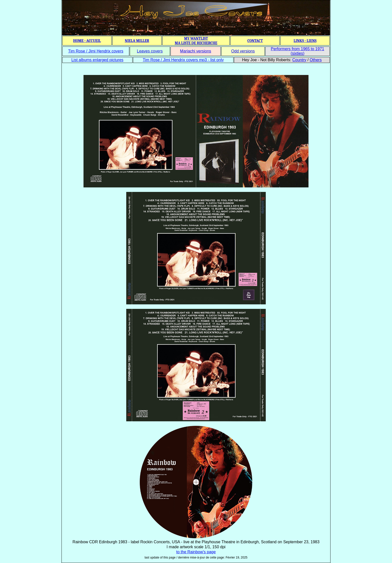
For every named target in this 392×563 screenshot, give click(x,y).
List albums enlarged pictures (97, 60)
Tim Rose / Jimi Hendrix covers (96, 51)
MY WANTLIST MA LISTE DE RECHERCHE (196, 41)
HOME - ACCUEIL (87, 41)
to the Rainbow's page (196, 552)
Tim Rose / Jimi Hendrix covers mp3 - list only (183, 60)
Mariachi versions (195, 51)
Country (299, 60)
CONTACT (255, 41)
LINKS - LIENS (305, 41)
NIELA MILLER (137, 41)
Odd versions (243, 51)
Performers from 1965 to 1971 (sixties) (297, 51)
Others (316, 60)
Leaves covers (150, 51)
